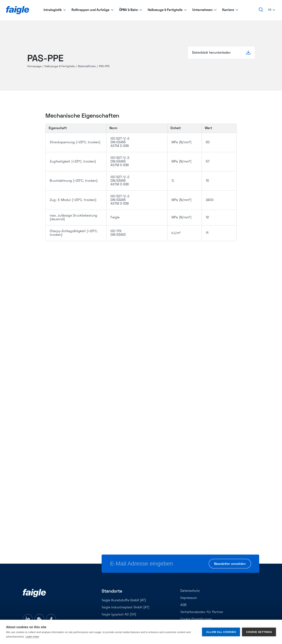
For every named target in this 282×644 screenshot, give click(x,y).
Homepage (34, 66)
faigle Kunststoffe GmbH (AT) (124, 600)
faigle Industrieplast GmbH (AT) (125, 608)
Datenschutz (190, 591)
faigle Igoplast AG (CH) (119, 615)
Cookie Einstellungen (196, 619)
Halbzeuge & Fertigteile (60, 66)
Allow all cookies (221, 632)
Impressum (189, 598)
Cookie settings (259, 632)
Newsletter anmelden (230, 564)
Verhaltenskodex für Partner (202, 612)
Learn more (32, 637)
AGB (183, 605)
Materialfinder (87, 66)
